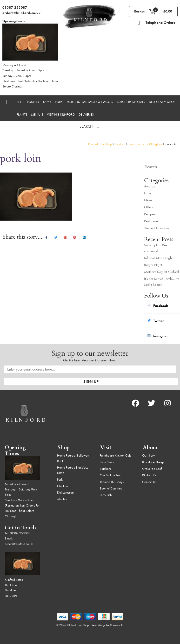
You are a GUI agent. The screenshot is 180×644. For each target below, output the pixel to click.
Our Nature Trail (110, 475)
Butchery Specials (131, 102)
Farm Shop (107, 462)
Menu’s (37, 114)
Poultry (33, 102)
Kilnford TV (149, 475)
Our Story (148, 455)
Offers (148, 207)
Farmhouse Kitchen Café (116, 455)
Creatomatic (117, 625)
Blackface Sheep (153, 462)
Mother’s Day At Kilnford (161, 272)
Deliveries (86, 114)
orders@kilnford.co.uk (22, 13)
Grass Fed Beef (152, 469)
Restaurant (151, 221)
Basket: (140, 11)
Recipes (150, 214)
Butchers (105, 469)
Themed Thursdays (157, 228)
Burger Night (153, 265)
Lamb (47, 102)
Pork (59, 102)
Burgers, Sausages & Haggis (90, 102)
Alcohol (62, 499)
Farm (147, 193)
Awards (149, 186)
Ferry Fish (106, 495)
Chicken (63, 486)
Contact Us (149, 482)
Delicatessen (65, 492)
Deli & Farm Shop (162, 102)
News (148, 200)
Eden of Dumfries (111, 488)
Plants (22, 114)
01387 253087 (15, 7)
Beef (20, 102)
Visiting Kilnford (61, 114)
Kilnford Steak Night (158, 258)
